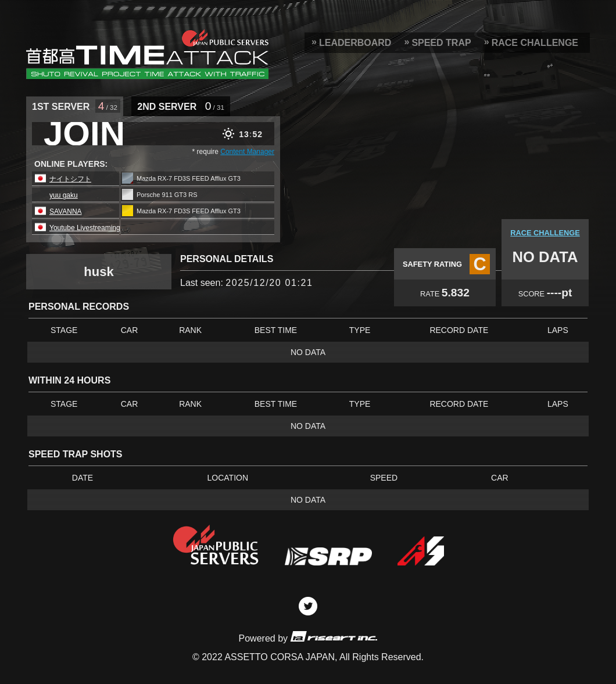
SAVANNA (66, 212)
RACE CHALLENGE (535, 43)
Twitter (308, 606)
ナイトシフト (70, 179)
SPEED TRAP (441, 43)
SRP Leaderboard (147, 54)
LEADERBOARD (355, 43)
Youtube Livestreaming (85, 228)
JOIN (84, 134)
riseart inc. (334, 636)
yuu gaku (64, 195)
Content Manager (247, 152)
